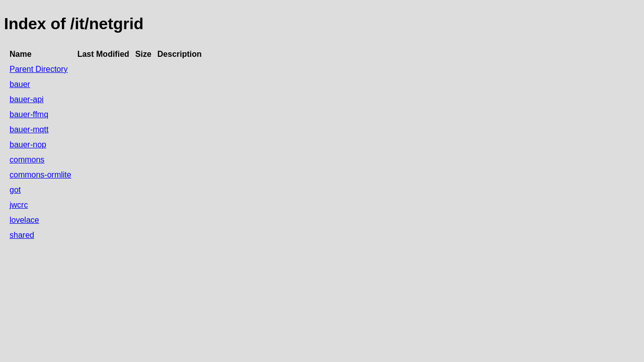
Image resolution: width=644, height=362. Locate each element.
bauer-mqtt (29, 129)
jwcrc (19, 205)
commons (27, 160)
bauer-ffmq (29, 114)
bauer (20, 84)
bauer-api (27, 99)
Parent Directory (39, 69)
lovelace (24, 220)
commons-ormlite (41, 175)
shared (22, 235)
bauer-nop (28, 145)
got (15, 190)
